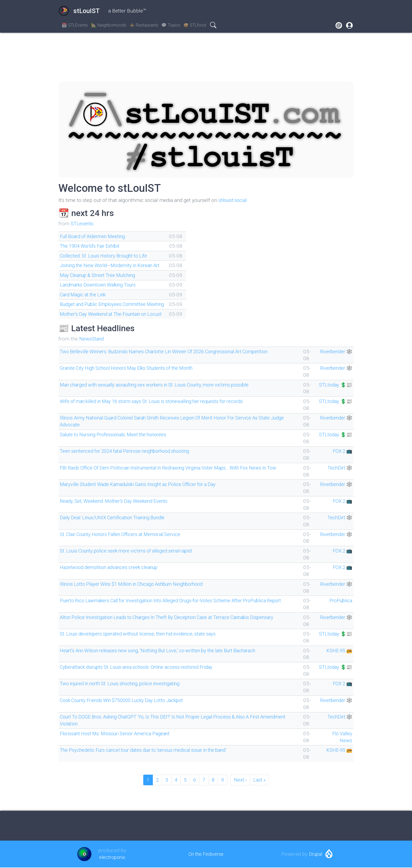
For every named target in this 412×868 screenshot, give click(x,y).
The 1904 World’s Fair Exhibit (93, 246)
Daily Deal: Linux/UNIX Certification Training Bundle (117, 518)
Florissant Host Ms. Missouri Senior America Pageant (120, 734)
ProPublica (340, 601)
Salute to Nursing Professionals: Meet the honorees (117, 435)
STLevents (82, 224)
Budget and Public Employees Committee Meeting (116, 304)
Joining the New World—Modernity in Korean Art (114, 265)
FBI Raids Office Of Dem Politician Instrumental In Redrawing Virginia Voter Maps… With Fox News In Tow (177, 468)
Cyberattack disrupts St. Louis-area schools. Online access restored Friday (143, 667)
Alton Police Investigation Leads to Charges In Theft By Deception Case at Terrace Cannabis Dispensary (175, 617)
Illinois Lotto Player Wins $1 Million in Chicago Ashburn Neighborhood (138, 584)
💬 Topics (171, 25)
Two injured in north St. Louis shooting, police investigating (125, 684)
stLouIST (79, 11)
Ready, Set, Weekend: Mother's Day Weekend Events (118, 501)
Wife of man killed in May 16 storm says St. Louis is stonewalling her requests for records (160, 401)
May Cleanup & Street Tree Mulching (101, 275)
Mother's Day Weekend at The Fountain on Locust (116, 314)
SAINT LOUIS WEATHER (206, 57)
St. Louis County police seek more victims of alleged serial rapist (132, 551)
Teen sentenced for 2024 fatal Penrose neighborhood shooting (130, 451)
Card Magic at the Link (85, 295)
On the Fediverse (206, 854)
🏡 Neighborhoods (109, 25)
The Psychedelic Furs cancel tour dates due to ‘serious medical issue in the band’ (150, 750)
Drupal (315, 854)
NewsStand (92, 339)
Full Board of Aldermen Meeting (96, 236)
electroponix (112, 858)
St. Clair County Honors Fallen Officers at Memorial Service (126, 534)
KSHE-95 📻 (338, 651)
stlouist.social (234, 200)
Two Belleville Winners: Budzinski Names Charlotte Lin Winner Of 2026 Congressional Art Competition (174, 352)
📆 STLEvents (75, 25)
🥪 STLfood (195, 25)
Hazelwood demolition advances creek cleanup (113, 567)
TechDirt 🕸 (339, 468)
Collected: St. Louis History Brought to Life (107, 256)
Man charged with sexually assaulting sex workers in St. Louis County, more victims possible (163, 385)
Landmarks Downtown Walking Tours (102, 285)
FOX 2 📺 (341, 451)
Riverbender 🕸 (335, 352)
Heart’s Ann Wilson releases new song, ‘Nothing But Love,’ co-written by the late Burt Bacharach (167, 651)
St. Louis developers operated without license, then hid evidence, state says (144, 634)
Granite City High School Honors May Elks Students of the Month (133, 368)
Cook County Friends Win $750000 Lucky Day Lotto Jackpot (127, 700)
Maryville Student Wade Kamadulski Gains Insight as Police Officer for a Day (144, 484)
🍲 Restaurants (144, 25)
